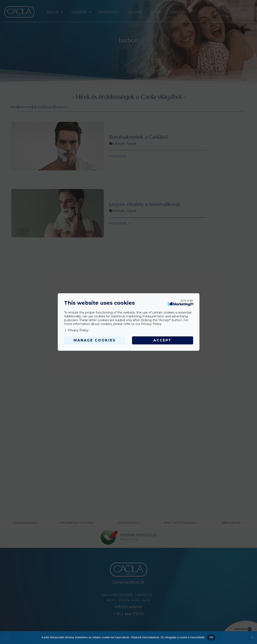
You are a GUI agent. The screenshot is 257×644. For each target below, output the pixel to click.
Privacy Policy (76, 330)
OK (211, 637)
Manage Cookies (95, 340)
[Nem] (252, 637)
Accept (162, 340)
